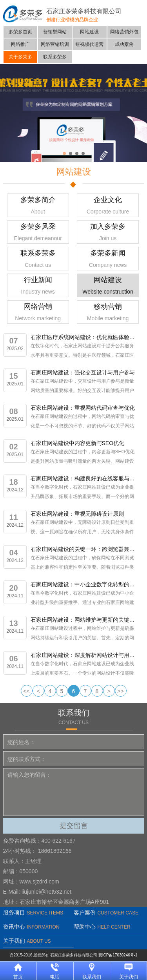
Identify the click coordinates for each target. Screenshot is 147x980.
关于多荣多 (20, 57)
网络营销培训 (55, 44)
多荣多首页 (20, 32)
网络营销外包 (124, 32)
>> (120, 691)
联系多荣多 (55, 57)
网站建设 (89, 32)
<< (26, 691)
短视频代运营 (89, 44)
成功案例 (124, 44)
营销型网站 (55, 32)
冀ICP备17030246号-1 (118, 955)
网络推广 (20, 44)
